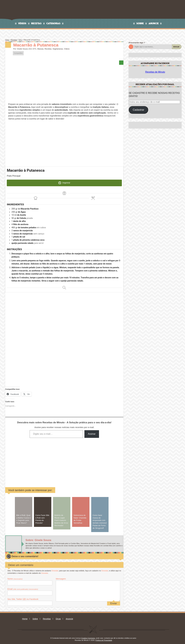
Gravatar (55, 569)
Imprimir (64, 183)
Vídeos (22, 23)
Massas (41, 49)
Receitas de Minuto (155, 72)
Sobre (140, 23)
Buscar (176, 47)
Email (23, 587)
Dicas (58, 617)
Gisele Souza (22, 49)
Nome (15, 577)
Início (7, 40)
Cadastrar (138, 110)
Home (25, 617)
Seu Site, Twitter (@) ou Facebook (23, 597)
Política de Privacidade (104, 638)
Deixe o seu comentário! (25, 554)
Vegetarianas (58, 49)
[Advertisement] (42, 458)
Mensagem (61, 577)
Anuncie (154, 23)
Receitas (36, 23)
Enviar (114, 601)
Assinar (92, 432)
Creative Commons (88, 636)
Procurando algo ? (137, 43)
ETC (20, 40)
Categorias (53, 23)
